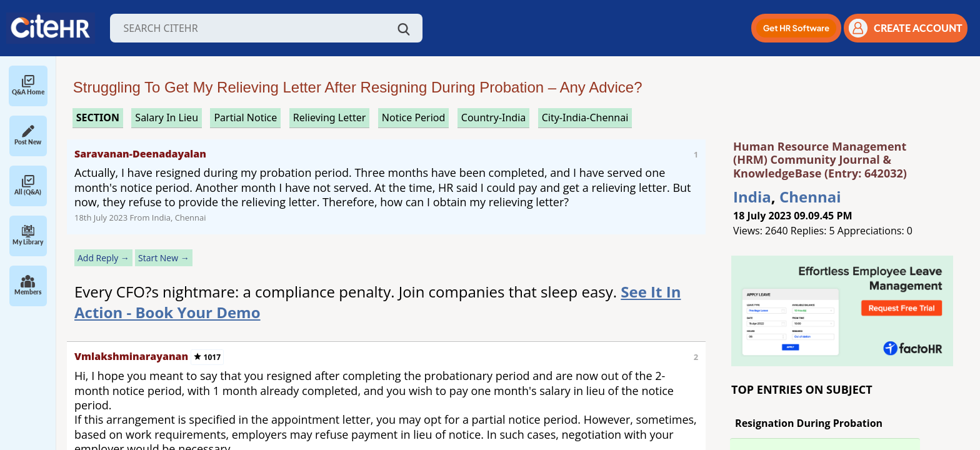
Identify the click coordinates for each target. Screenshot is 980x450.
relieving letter (330, 117)
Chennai (810, 197)
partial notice (245, 117)
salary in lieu (167, 117)
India (752, 197)
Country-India (494, 117)
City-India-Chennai (585, 117)
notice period (414, 117)
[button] (796, 28)
